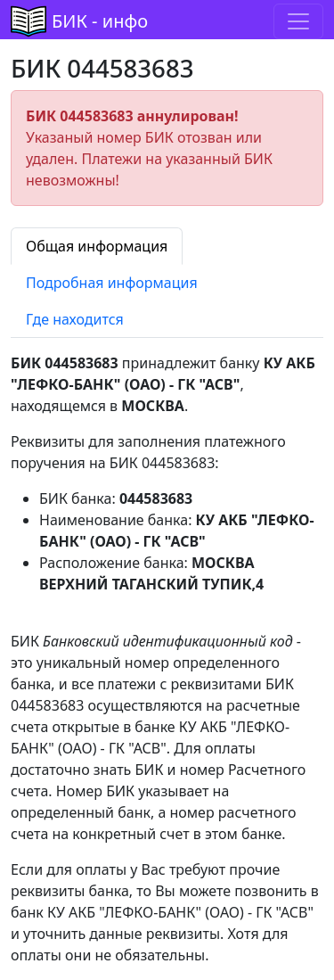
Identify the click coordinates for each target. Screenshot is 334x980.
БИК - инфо (100, 21)
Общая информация (97, 246)
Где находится (75, 319)
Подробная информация (112, 283)
